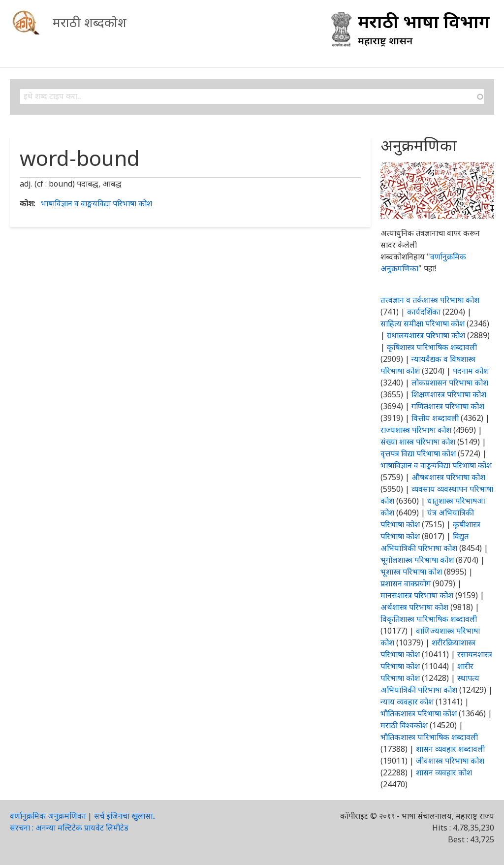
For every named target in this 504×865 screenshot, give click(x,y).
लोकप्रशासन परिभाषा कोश (450, 383)
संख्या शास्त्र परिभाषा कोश (418, 442)
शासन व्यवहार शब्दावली (450, 749)
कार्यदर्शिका (424, 312)
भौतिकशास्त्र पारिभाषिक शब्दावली (429, 737)
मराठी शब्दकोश (90, 22)
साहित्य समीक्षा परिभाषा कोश (423, 323)
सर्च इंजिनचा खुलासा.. (125, 816)
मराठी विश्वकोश (404, 725)
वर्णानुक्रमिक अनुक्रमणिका (48, 816)
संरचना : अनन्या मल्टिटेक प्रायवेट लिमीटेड (69, 828)
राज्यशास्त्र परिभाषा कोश (416, 430)
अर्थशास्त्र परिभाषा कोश (414, 607)
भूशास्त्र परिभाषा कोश (411, 572)
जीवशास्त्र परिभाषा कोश (450, 761)
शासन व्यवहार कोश (444, 772)
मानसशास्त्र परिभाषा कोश (417, 595)
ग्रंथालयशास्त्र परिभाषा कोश (426, 335)
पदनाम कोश (471, 371)
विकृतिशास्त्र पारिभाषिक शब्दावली (429, 619)
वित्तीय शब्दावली (435, 418)
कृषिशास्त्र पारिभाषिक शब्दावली (432, 347)
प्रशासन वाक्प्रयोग (406, 583)
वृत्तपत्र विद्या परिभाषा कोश (418, 453)
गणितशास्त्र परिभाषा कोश (448, 406)
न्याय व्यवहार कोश (407, 702)
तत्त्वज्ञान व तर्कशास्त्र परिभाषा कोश (430, 300)
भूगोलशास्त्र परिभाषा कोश (417, 560)
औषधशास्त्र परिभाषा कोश (448, 477)
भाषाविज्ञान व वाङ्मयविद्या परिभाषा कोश (96, 203)
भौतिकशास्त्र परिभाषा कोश (419, 713)
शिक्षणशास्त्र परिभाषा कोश (449, 394)
